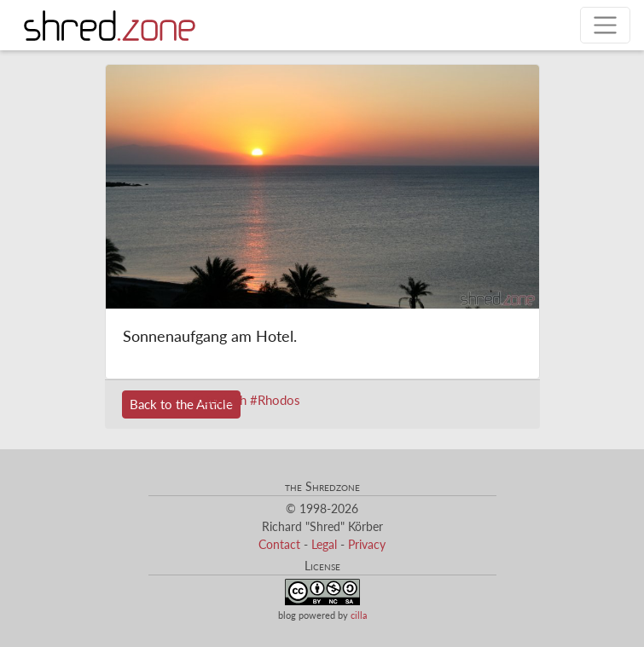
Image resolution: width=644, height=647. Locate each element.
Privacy (367, 544)
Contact (279, 544)
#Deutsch (220, 400)
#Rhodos (275, 400)
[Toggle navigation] (605, 25)
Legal (324, 544)
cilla (359, 615)
